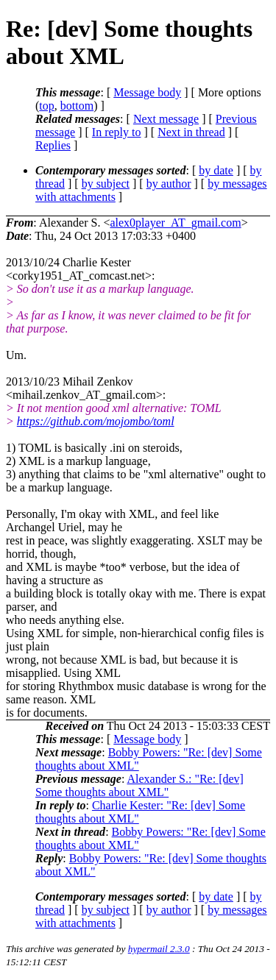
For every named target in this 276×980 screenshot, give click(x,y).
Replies (53, 145)
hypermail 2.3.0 (159, 949)
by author (169, 184)
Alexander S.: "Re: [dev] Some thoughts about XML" (139, 785)
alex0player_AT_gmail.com (175, 223)
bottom (77, 106)
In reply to (117, 132)
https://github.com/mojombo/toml (96, 421)
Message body (147, 92)
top (46, 106)
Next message (166, 119)
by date (216, 170)
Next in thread (191, 132)
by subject (106, 184)
